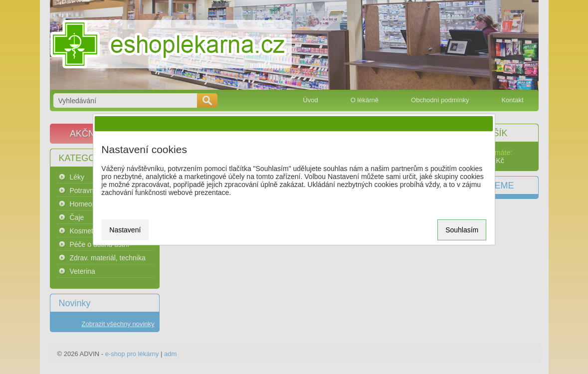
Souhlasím (462, 230)
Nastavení (125, 230)
